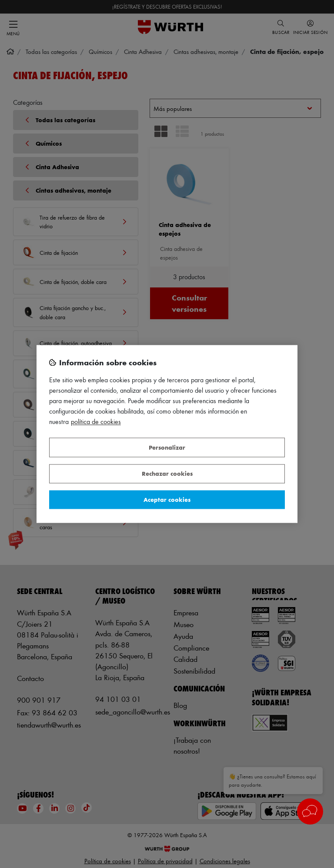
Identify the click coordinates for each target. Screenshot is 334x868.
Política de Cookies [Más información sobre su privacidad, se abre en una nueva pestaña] (96, 422)
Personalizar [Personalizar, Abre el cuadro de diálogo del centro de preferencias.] (167, 447)
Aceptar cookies (167, 499)
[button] (310, 811)
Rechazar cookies (167, 474)
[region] (167, 434)
